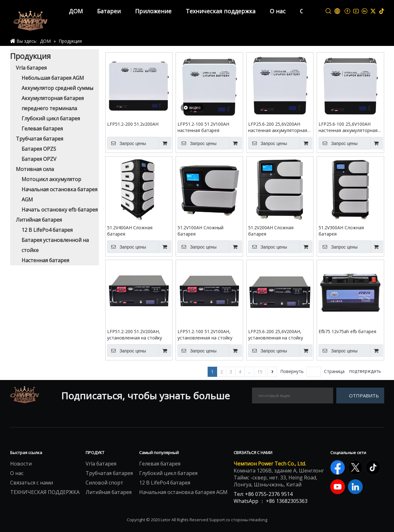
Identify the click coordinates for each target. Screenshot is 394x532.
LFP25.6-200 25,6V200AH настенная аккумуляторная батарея (278, 127)
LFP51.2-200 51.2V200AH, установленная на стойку (135, 335)
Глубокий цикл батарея (51, 118)
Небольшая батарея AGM (53, 78)
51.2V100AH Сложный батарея (200, 231)
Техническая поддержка (221, 11)
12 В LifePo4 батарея (47, 230)
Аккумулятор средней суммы (57, 88)
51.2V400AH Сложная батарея (130, 231)
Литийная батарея (39, 220)
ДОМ (76, 11)
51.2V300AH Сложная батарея (341, 231)
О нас (278, 11)
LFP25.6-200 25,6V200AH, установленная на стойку (276, 335)
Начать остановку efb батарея (60, 210)
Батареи (109, 11)
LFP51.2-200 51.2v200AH (133, 124)
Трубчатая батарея (39, 139)
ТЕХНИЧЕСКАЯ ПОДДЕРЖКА (45, 492)
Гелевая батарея (42, 129)
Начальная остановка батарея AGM (183, 492)
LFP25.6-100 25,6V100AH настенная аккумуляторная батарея (348, 127)
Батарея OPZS (39, 149)
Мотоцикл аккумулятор (51, 179)
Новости (21, 464)
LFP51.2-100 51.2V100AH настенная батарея (203, 127)
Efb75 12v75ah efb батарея (347, 331)
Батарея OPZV (39, 159)
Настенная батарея (45, 260)
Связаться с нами (32, 483)
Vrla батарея (31, 68)
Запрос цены (127, 143)
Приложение (153, 11)
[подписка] (360, 396)
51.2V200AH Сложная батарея (271, 231)
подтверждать (365, 371)
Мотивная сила (35, 169)
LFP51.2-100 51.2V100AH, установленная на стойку (205, 335)
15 (260, 372)
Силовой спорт (104, 483)
